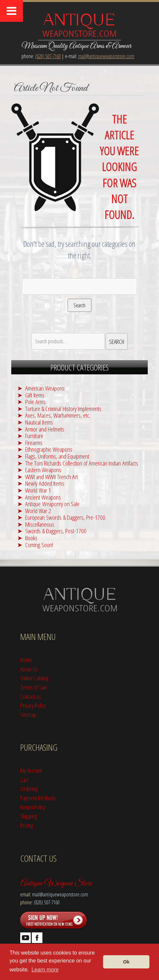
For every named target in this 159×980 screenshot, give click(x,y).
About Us (29, 669)
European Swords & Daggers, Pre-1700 (65, 517)
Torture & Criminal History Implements (63, 409)
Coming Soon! (39, 545)
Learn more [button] (45, 970)
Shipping (28, 816)
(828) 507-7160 (48, 56)
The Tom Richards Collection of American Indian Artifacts (82, 463)
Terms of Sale (34, 687)
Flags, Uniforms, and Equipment (57, 456)
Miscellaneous (40, 524)
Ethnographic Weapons (49, 449)
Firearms (34, 443)
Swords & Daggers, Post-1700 (56, 531)
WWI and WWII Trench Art (52, 477)
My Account (31, 770)
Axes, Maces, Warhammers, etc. (58, 415)
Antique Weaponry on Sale (52, 504)
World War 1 (38, 490)
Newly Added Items (45, 483)
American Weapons (45, 388)
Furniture (34, 436)
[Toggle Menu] (11, 11)
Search (79, 305)
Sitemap (28, 715)
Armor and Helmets (45, 429)
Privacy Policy (33, 705)
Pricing (26, 825)
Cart (24, 780)
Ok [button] (126, 962)
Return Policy (33, 807)
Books (31, 538)
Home (26, 660)
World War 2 (38, 511)
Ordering (29, 789)
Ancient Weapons (43, 497)
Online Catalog (34, 678)
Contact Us (31, 696)
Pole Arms (35, 402)
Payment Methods (38, 798)
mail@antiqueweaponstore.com (106, 56)
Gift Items (35, 395)
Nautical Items (39, 422)
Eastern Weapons (43, 470)
